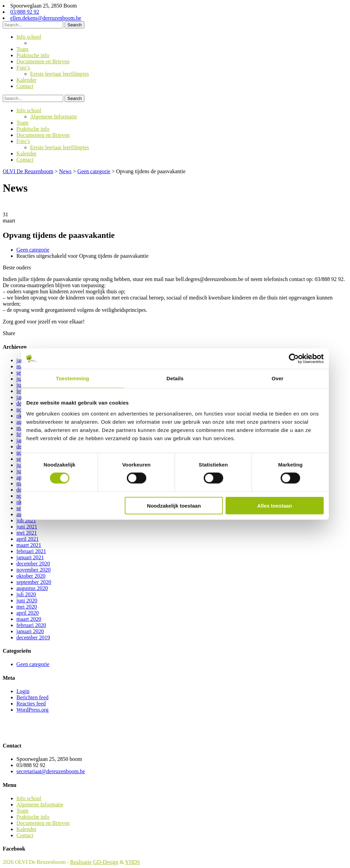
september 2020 (34, 582)
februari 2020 (31, 625)
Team (22, 49)
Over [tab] (278, 378)
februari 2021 (31, 551)
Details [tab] (175, 378)
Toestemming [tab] (72, 378)
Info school (29, 37)
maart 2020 (29, 619)
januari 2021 (30, 557)
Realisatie (81, 862)
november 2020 (33, 570)
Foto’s (23, 68)
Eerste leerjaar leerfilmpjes (59, 74)
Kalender (26, 80)
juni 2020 (27, 601)
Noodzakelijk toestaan (174, 505)
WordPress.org (32, 710)
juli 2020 (26, 594)
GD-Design (106, 862)
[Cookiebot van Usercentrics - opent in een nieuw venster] (294, 359)
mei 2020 (27, 607)
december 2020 (33, 564)
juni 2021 (27, 527)
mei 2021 (27, 533)
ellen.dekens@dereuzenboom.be (46, 18)
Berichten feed (32, 697)
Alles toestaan (275, 505)
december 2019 (33, 637)
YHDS (133, 862)
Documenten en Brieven (43, 61)
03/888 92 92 (25, 12)
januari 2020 (30, 631)
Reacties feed (31, 704)
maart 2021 (29, 545)
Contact (25, 86)
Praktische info (33, 55)
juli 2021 (26, 520)
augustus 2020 (32, 588)
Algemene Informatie (53, 43)
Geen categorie (33, 250)
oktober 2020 (31, 576)
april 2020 (28, 613)
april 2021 (28, 539)
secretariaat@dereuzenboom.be (51, 771)
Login (23, 691)
